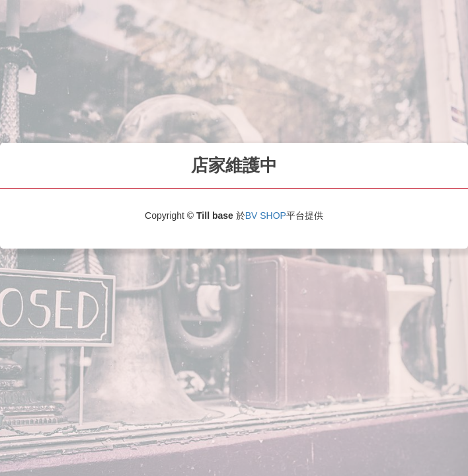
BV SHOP (266, 216)
